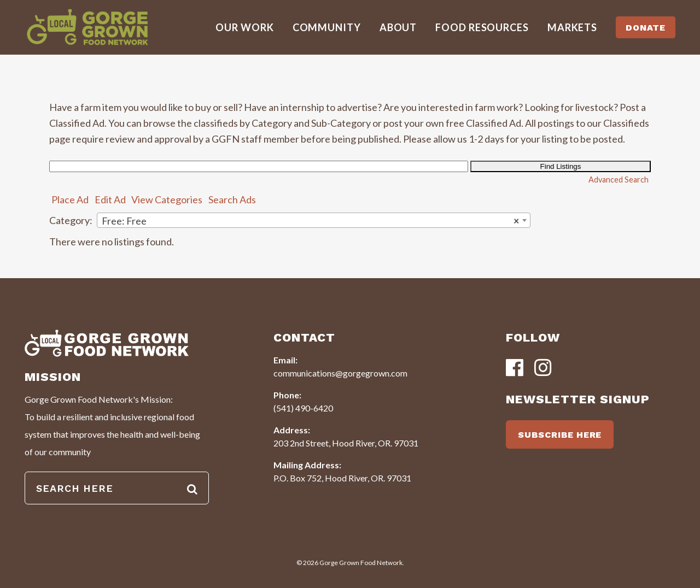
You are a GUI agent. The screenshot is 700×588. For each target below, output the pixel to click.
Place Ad (70, 199)
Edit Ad (110, 199)
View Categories (167, 199)
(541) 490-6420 (303, 408)
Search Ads (232, 199)
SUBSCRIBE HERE (560, 435)
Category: (71, 220)
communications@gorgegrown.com (340, 373)
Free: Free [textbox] (310, 221)
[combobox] (314, 220)
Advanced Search (619, 180)
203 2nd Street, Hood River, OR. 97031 (346, 443)
